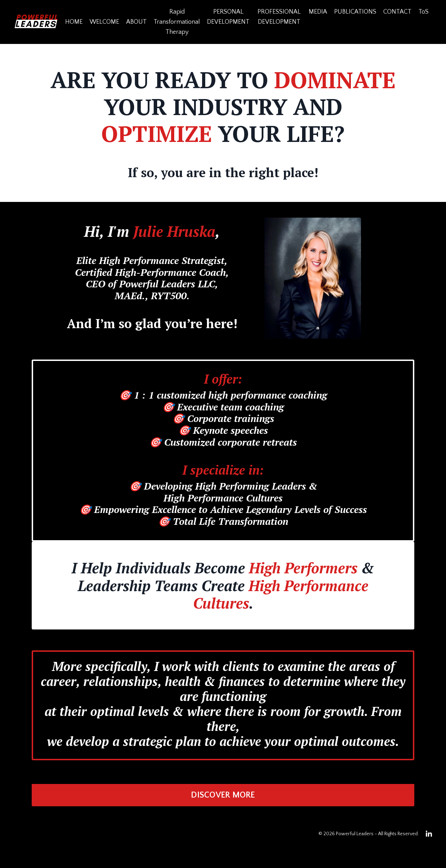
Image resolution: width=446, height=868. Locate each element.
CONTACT (397, 12)
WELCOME (104, 22)
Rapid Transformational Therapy (177, 22)
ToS (424, 12)
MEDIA (318, 12)
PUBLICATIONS (355, 12)
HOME (74, 22)
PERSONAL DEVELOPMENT (228, 17)
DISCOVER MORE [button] (223, 795)
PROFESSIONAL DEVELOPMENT (279, 17)
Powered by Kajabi (412, 850)
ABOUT (136, 22)
